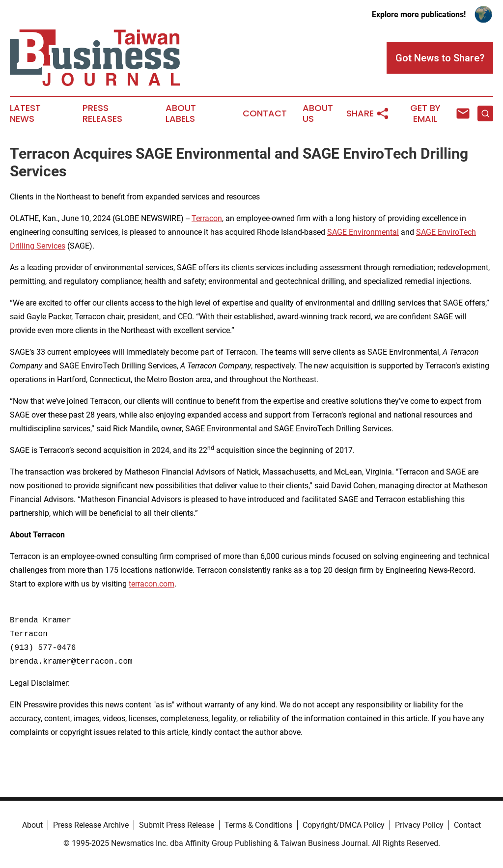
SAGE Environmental (363, 232)
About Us (318, 113)
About (32, 825)
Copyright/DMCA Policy (344, 825)
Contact (265, 113)
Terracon (207, 218)
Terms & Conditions (258, 825)
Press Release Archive (91, 825)
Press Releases (102, 113)
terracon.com (152, 584)
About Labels (181, 113)
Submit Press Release (177, 825)
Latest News (25, 113)
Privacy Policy (419, 825)
